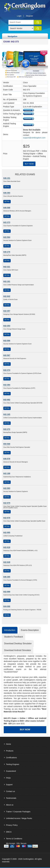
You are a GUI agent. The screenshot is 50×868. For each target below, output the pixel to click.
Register (30, 16)
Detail (7, 187)
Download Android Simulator (18, 650)
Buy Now (29, 164)
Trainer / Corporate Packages (18, 812)
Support (9, 785)
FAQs (8, 778)
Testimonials (11, 798)
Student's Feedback (14, 637)
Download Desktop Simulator (18, 643)
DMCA (9, 832)
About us (10, 805)
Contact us (10, 791)
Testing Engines (13, 764)
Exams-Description (30, 630)
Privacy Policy (12, 825)
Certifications (11, 758)
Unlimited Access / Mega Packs (19, 818)
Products (10, 751)
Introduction (10, 630)
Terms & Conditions (14, 839)
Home (8, 744)
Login (19, 16)
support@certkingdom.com (34, 138)
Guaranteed (11, 771)
